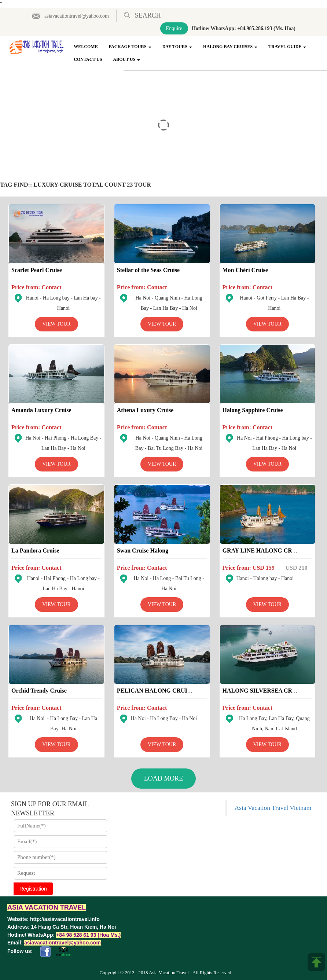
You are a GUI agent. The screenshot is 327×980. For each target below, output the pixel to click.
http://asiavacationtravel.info (65, 919)
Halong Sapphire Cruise (253, 410)
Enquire (174, 28)
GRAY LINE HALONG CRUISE (264, 550)
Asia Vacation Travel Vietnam (273, 808)
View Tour (56, 324)
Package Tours (130, 47)
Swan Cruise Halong (143, 550)
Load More (164, 778)
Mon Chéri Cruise (245, 270)
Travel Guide (287, 47)
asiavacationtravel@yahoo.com (70, 16)
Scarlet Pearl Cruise (37, 270)
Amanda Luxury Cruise (41, 410)
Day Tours (177, 47)
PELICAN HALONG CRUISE (156, 691)
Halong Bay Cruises (230, 47)
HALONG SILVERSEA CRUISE (264, 691)
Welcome (86, 47)
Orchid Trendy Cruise (39, 691)
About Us (127, 59)
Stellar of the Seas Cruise (148, 270)
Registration (33, 889)
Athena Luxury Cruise (145, 410)
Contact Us (88, 59)
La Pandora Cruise (35, 550)
